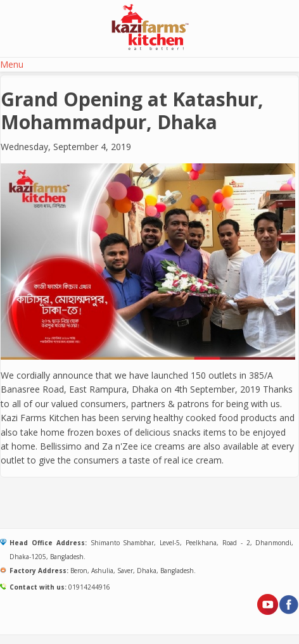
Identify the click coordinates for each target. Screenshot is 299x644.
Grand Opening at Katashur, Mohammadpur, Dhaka (132, 110)
